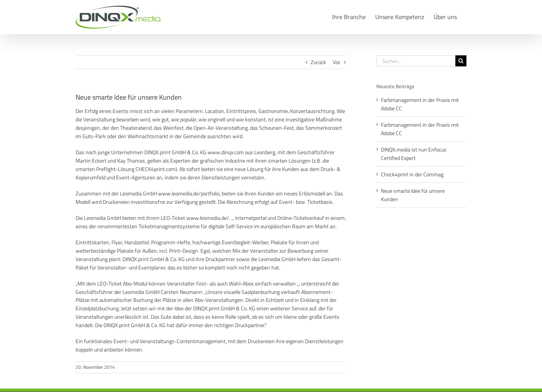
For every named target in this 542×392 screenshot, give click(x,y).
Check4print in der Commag (412, 174)
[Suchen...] (416, 61)
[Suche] (461, 61)
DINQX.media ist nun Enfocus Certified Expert (414, 154)
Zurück (318, 62)
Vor (337, 62)
